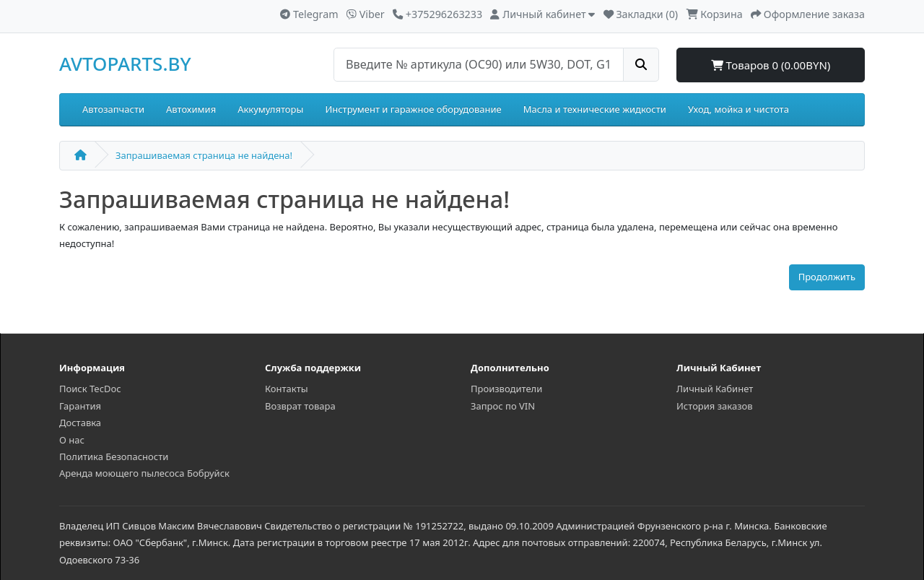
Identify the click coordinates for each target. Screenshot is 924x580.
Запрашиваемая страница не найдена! (204, 155)
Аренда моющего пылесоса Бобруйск (144, 473)
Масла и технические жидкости (595, 109)
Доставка (80, 423)
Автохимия (191, 109)
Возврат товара (300, 406)
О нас (72, 440)
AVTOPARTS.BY (125, 64)
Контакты (287, 389)
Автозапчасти (113, 109)
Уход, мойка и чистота (738, 109)
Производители (506, 389)
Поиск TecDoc (90, 389)
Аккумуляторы (270, 109)
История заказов (715, 406)
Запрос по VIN (503, 406)
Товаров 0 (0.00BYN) (771, 65)
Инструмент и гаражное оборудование (413, 109)
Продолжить (827, 277)
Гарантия (80, 406)
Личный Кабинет (715, 389)
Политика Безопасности (114, 456)
